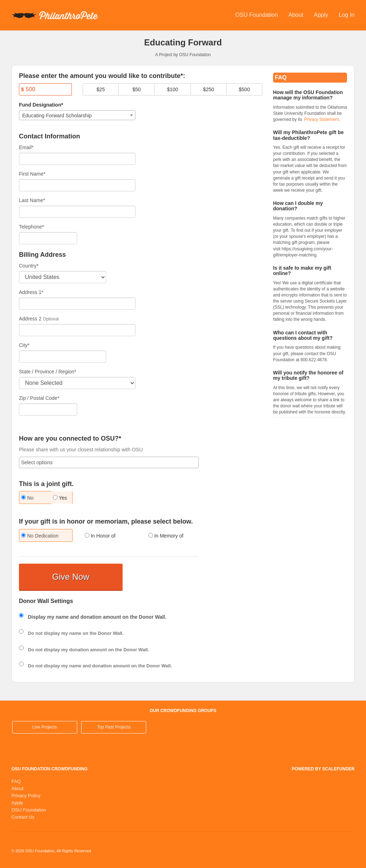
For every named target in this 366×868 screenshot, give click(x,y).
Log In (347, 15)
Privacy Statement (322, 119)
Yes (60, 498)
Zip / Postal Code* (39, 398)
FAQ (16, 781)
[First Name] (77, 185)
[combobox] (77, 115)
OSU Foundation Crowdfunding (50, 769)
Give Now (71, 577)
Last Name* (32, 200)
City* (24, 345)
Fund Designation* (41, 105)
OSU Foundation (257, 15)
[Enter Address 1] (77, 304)
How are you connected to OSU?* (70, 439)
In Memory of (166, 536)
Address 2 (30, 319)
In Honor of (100, 536)
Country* (29, 266)
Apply (322, 15)
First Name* (32, 174)
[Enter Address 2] (77, 330)
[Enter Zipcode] (48, 410)
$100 (172, 89)
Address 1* (31, 292)
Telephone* (31, 227)
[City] (63, 357)
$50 (137, 89)
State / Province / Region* (48, 372)
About (297, 15)
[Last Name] (77, 212)
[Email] (77, 159)
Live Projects (44, 727)
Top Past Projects (114, 727)
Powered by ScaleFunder (323, 769)
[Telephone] (48, 238)
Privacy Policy (26, 796)
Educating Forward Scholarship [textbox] (57, 116)
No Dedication (40, 536)
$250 (209, 89)
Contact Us (23, 817)
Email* (26, 147)
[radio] (29, 498)
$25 (101, 89)
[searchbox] (109, 462)
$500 (244, 89)
